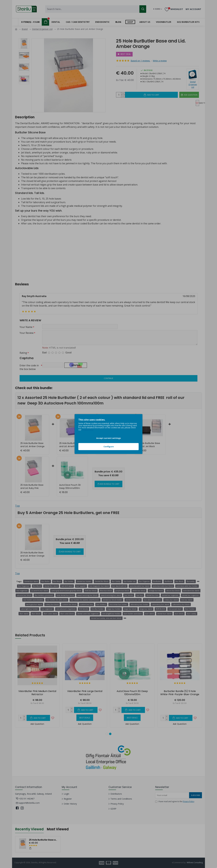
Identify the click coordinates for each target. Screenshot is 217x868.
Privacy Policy (88, 430)
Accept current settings (109, 438)
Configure (109, 447)
